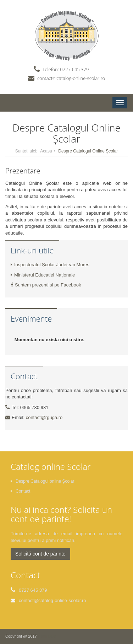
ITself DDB (47, 636)
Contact (20, 491)
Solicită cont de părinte (40, 554)
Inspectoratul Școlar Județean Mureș (50, 265)
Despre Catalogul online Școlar (42, 481)
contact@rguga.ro (44, 417)
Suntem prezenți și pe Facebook (46, 285)
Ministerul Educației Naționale (43, 275)
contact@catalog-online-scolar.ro (71, 78)
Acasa (46, 151)
